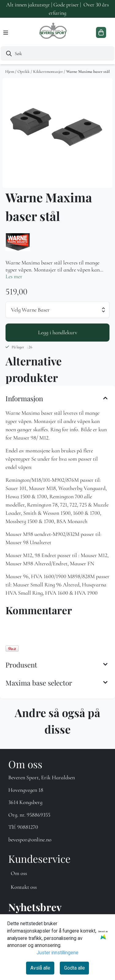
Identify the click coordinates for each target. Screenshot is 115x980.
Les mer (14, 276)
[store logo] (54, 32)
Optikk (24, 72)
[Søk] (57, 53)
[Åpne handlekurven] (101, 32)
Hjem (10, 72)
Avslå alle (40, 968)
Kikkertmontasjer (48, 72)
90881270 (28, 827)
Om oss (19, 873)
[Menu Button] (6, 33)
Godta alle (75, 968)
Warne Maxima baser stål (88, 72)
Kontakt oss (24, 887)
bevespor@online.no (30, 840)
